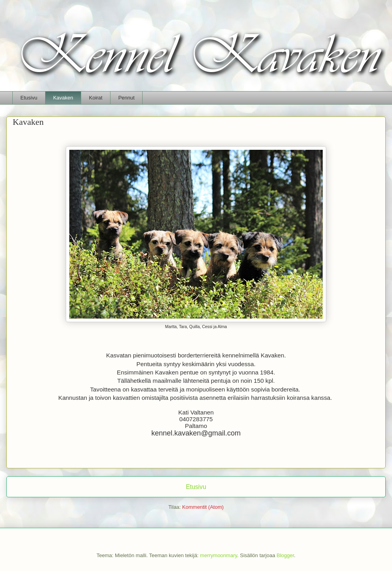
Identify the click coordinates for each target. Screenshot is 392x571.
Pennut (127, 98)
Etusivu (29, 98)
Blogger (285, 555)
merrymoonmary (219, 555)
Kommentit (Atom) (203, 507)
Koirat (96, 98)
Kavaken (63, 98)
